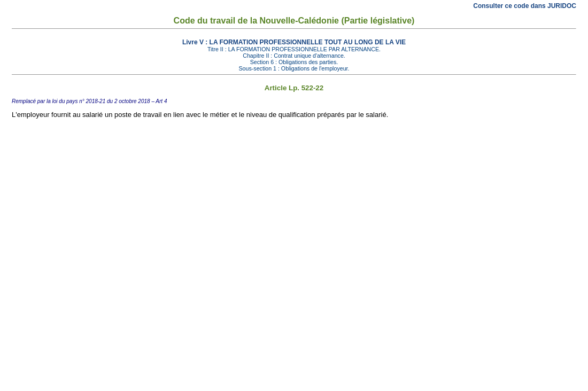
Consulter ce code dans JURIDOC (525, 6)
